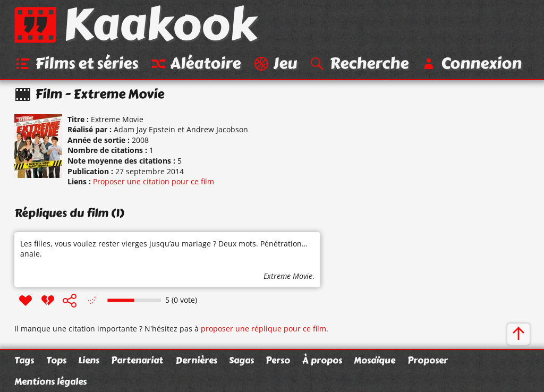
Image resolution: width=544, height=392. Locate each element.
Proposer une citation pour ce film (154, 181)
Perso (278, 360)
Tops (56, 360)
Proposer (428, 360)
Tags (24, 360)
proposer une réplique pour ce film (263, 329)
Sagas (241, 360)
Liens (89, 360)
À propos (322, 360)
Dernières (196, 360)
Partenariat (137, 360)
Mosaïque (375, 360)
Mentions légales (50, 381)
